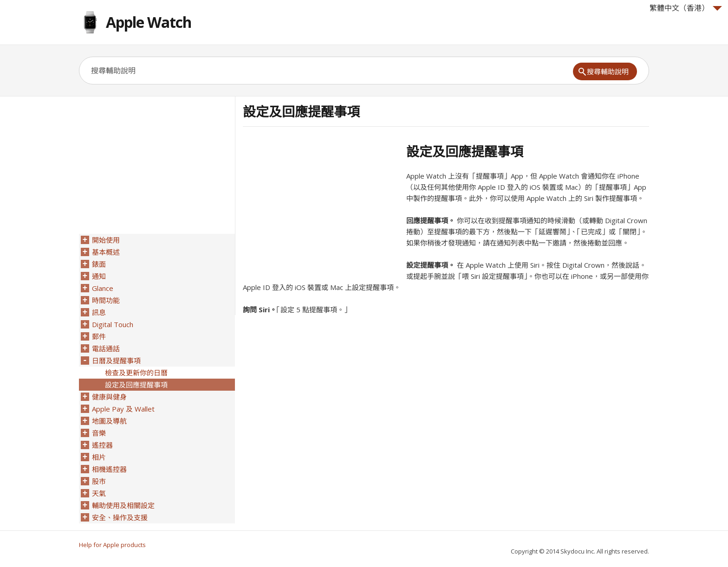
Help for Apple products (112, 545)
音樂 (99, 433)
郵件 (99, 336)
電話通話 (106, 348)
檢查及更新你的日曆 (136, 373)
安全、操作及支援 (120, 517)
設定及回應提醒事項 (136, 385)
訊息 (99, 312)
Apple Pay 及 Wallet (123, 409)
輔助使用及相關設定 (123, 505)
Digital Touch (113, 324)
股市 (99, 481)
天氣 (99, 493)
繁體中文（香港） (686, 8)
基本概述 (106, 252)
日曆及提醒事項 (116, 361)
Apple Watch (149, 22)
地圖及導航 (109, 421)
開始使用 (106, 240)
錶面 (99, 264)
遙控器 (102, 445)
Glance (103, 288)
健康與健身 (109, 397)
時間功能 (106, 300)
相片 (99, 457)
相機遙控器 (109, 469)
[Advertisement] (321, 208)
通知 (99, 276)
